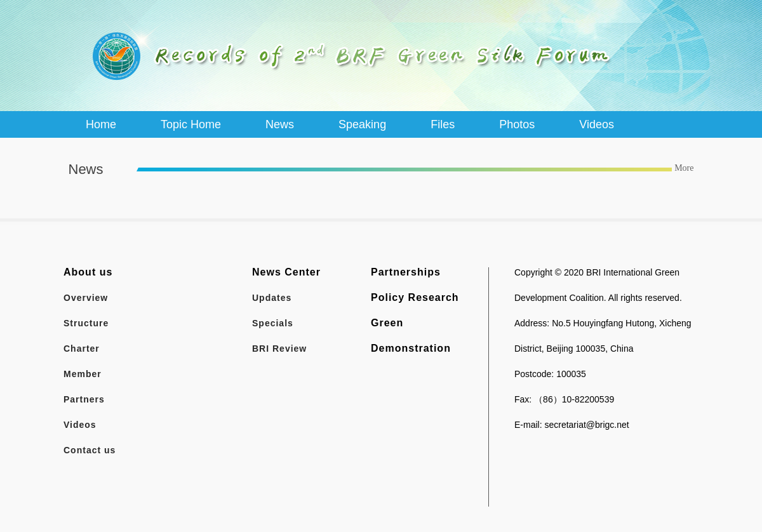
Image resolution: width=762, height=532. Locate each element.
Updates (272, 298)
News (280, 124)
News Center (286, 272)
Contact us (90, 450)
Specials (273, 323)
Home (101, 124)
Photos (517, 124)
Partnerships (406, 272)
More (684, 168)
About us (88, 272)
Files (443, 124)
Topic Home (191, 124)
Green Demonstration (411, 336)
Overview (86, 298)
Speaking (362, 124)
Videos (597, 124)
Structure (86, 323)
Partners (84, 399)
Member (83, 374)
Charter (82, 349)
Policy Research (415, 297)
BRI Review (279, 349)
